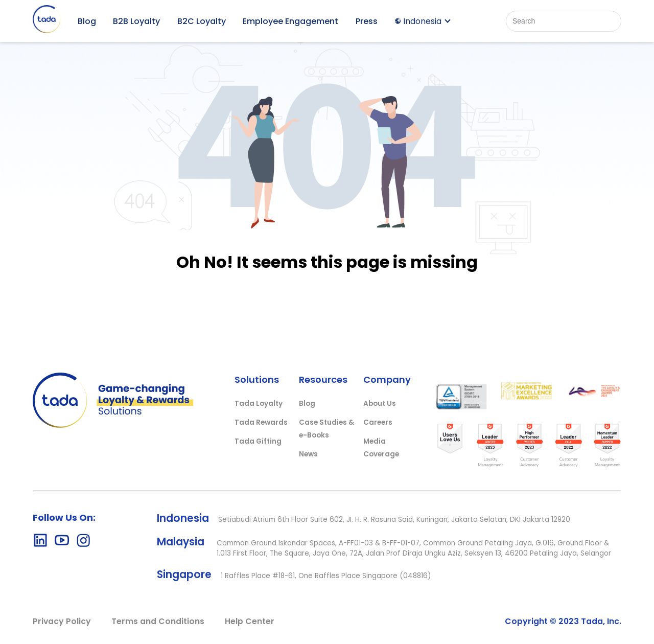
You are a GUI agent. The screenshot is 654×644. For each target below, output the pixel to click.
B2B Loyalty (136, 21)
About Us (380, 404)
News (308, 454)
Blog (87, 21)
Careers (378, 422)
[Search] (564, 21)
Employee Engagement (290, 21)
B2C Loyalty (202, 21)
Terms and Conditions (158, 621)
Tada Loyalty (259, 404)
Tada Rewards (261, 422)
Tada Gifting (258, 441)
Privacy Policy (62, 621)
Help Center (250, 621)
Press (367, 21)
